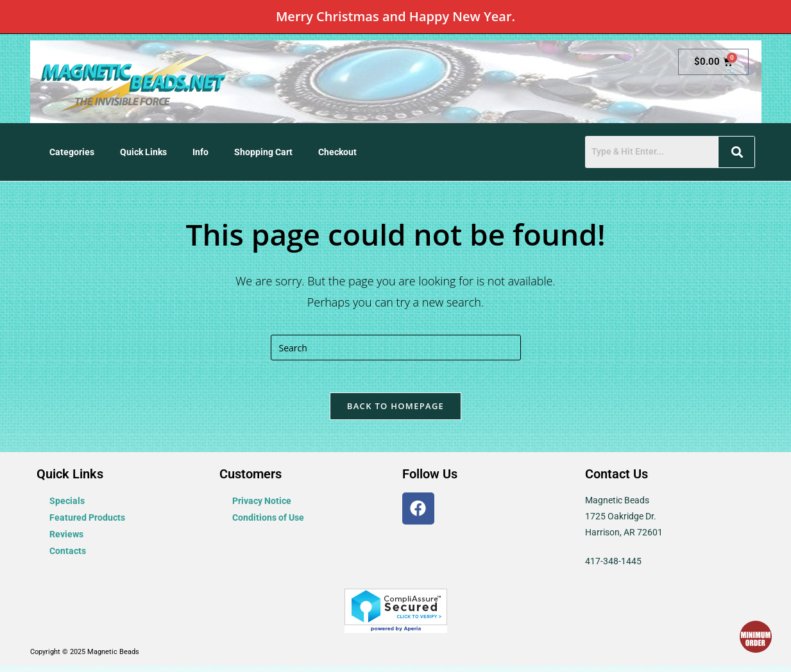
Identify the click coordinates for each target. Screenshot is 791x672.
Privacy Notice (262, 507)
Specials (67, 507)
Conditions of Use (268, 524)
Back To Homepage (395, 412)
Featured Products (87, 524)
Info (200, 152)
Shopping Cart (263, 152)
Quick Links (143, 152)
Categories (72, 152)
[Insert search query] (396, 348)
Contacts (68, 557)
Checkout (337, 152)
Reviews (66, 541)
